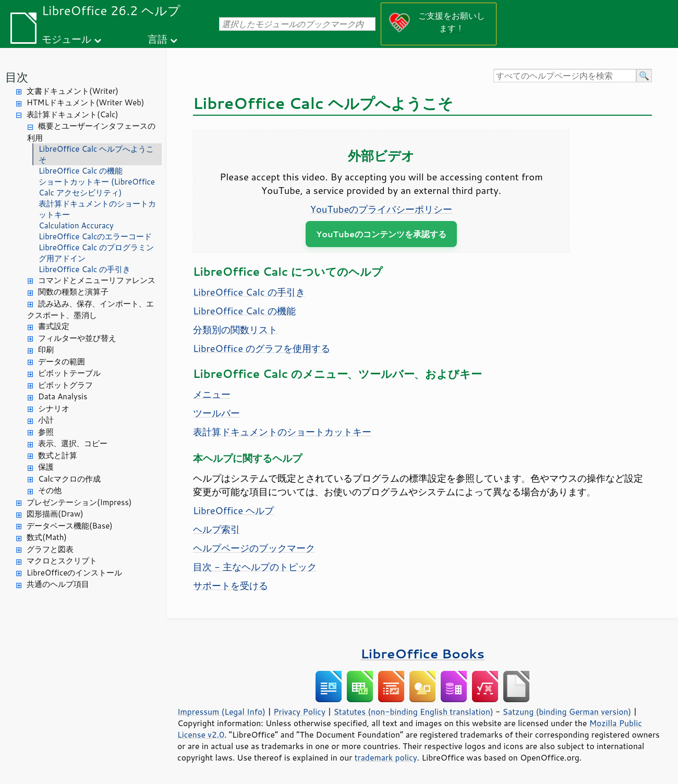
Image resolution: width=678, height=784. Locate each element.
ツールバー (216, 413)
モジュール (66, 39)
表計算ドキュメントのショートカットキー (97, 209)
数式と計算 (58, 455)
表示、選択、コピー (73, 443)
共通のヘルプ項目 (58, 584)
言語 (158, 39)
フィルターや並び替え (77, 338)
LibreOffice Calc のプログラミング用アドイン (96, 253)
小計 (46, 420)
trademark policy (386, 757)
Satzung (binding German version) (567, 712)
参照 (46, 432)
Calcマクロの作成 (69, 479)
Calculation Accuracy (76, 225)
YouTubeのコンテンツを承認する (381, 234)
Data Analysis (63, 396)
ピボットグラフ (65, 385)
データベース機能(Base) (70, 526)
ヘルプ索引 (216, 529)
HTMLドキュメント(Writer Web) (85, 102)
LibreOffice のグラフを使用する (262, 348)
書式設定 (54, 326)
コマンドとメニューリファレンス (97, 280)
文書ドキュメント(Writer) (72, 91)
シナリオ (54, 408)
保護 (46, 467)
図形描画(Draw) (55, 514)
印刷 (46, 350)
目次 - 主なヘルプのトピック (255, 567)
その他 (50, 490)
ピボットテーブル (69, 373)
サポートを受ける (231, 585)
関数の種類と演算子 (73, 292)
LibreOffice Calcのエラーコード (95, 236)
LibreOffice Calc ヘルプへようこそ (96, 154)
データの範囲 (62, 362)
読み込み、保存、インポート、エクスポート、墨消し (90, 310)
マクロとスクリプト (62, 561)
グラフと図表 (50, 549)
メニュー (212, 394)
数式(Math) (47, 537)
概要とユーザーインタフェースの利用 (91, 132)
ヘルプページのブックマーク (254, 548)
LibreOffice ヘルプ (233, 510)
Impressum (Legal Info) (221, 712)
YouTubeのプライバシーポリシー (382, 209)
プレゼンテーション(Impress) (79, 502)
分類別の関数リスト (235, 329)
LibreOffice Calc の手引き (84, 269)
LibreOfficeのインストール (74, 573)
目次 (17, 77)
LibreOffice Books (422, 653)
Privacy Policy (299, 712)
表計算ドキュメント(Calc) (72, 114)
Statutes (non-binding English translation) (413, 712)
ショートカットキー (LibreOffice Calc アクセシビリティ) (97, 187)
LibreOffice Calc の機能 (81, 171)
